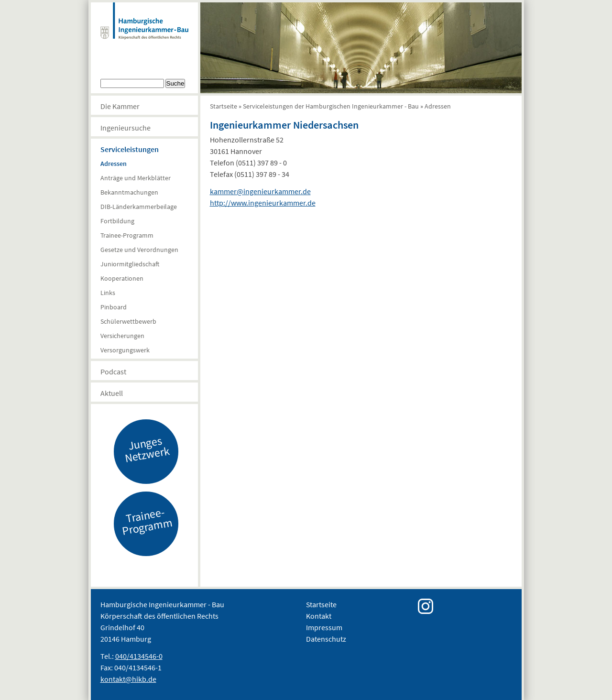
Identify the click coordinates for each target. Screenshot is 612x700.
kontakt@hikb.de (128, 679)
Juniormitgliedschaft (130, 264)
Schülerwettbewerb (128, 321)
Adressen (114, 164)
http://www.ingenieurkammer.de (263, 203)
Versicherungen (122, 336)
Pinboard (114, 307)
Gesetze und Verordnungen (139, 250)
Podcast (113, 372)
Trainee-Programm (127, 235)
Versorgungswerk (125, 350)
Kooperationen (122, 278)
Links (108, 293)
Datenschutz (326, 639)
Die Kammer (120, 106)
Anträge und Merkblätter (136, 178)
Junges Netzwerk (147, 449)
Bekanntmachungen (129, 192)
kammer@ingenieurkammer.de (260, 191)
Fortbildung (117, 221)
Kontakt (319, 616)
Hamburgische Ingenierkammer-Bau (144, 31)
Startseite (224, 106)
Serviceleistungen (130, 149)
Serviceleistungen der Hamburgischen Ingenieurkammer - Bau (331, 106)
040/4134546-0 (139, 656)
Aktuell (112, 393)
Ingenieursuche (126, 128)
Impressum (324, 627)
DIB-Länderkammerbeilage (139, 207)
